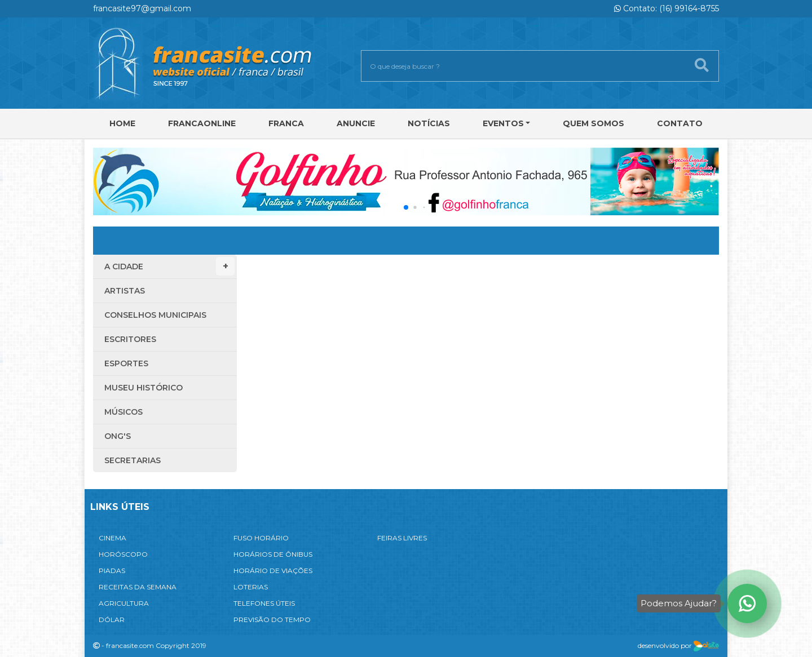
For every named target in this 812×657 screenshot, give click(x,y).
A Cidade (169, 266)
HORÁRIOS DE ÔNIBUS (273, 554)
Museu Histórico (144, 388)
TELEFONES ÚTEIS (264, 603)
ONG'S (118, 436)
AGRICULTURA (124, 603)
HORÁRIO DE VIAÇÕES (273, 571)
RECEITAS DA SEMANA (138, 587)
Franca (286, 123)
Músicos (123, 412)
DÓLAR (112, 620)
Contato (680, 123)
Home (122, 123)
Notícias (429, 123)
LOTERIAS (251, 587)
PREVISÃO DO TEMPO (272, 620)
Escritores (130, 339)
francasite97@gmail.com (142, 8)
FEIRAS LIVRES (402, 538)
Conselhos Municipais (155, 315)
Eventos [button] (503, 123)
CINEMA (112, 538)
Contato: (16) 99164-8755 (667, 8)
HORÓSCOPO (123, 554)
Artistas (125, 291)
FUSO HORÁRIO (261, 538)
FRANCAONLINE (202, 123)
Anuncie (356, 123)
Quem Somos (593, 123)
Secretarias (133, 460)
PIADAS (112, 571)
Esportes (126, 363)
